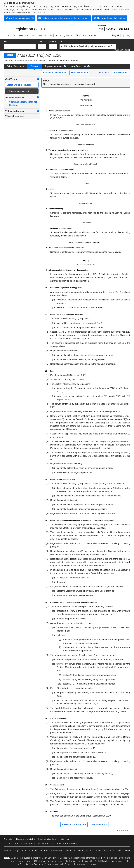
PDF (33, 844)
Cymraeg (126, 35)
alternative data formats (53, 839)
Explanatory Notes (54, 66)
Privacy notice (85, 851)
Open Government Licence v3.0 (57, 858)
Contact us (70, 851)
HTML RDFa (62, 844)
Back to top (125, 831)
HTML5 (12, 844)
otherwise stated (94, 858)
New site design (11, 851)
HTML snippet (24, 844)
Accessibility (56, 851)
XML (39, 844)
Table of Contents (15, 66)
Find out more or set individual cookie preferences (65, 18)
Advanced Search (122, 50)
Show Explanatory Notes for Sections (23, 103)
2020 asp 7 (41, 61)
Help (24, 851)
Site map (44, 851)
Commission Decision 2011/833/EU (86, 861)
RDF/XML (74, 844)
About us (33, 851)
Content (34, 66)
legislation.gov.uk (25, 28)
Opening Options (14, 111)
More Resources (78, 66)
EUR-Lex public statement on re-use (79, 864)
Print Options (121, 73)
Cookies (98, 851)
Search (10, 55)
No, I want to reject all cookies (111, 18)
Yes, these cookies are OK (21, 18)
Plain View (103, 73)
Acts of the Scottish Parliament (18, 61)
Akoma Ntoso (49, 844)
